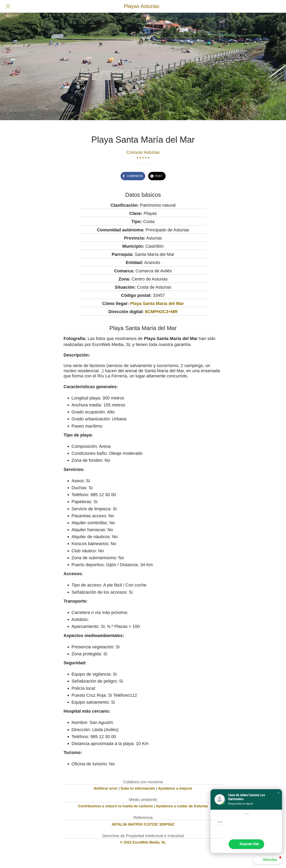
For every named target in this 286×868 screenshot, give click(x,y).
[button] (278, 793)
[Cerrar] (8, 6)
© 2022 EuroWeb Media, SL (143, 842)
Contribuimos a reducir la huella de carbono (115, 806)
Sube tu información (138, 788)
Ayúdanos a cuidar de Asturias (182, 806)
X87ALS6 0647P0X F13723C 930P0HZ (143, 824)
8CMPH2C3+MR (161, 312)
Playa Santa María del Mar (157, 303)
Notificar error (106, 788)
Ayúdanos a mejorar (175, 788)
